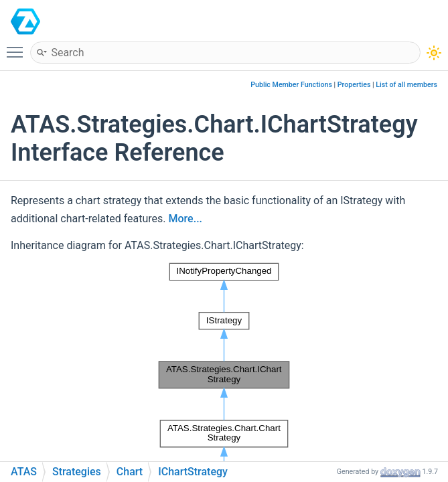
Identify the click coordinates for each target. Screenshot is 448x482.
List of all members (406, 85)
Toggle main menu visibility (18, 46)
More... (185, 219)
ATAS (67, 21)
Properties (354, 85)
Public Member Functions (291, 85)
